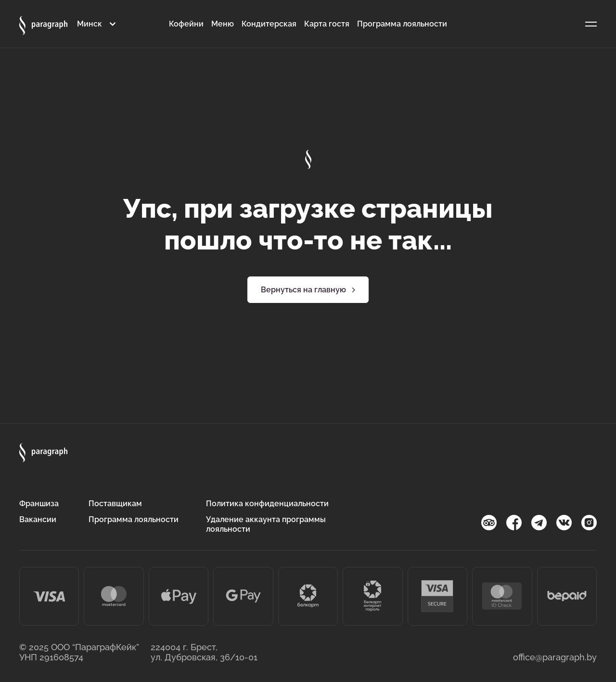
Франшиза (39, 504)
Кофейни (186, 24)
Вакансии (38, 519)
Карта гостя (327, 24)
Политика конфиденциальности (267, 504)
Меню (223, 24)
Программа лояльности (402, 24)
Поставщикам (115, 504)
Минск (90, 24)
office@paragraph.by (555, 657)
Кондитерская (269, 24)
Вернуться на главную (308, 290)
